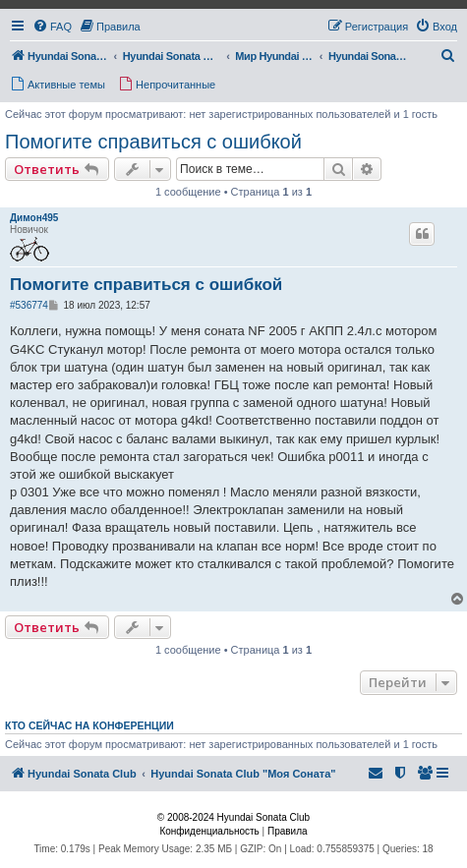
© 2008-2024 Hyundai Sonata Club (233, 817)
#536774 (29, 305)
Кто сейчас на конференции (89, 725)
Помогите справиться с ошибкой (153, 142)
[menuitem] (52, 27)
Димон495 (34, 218)
